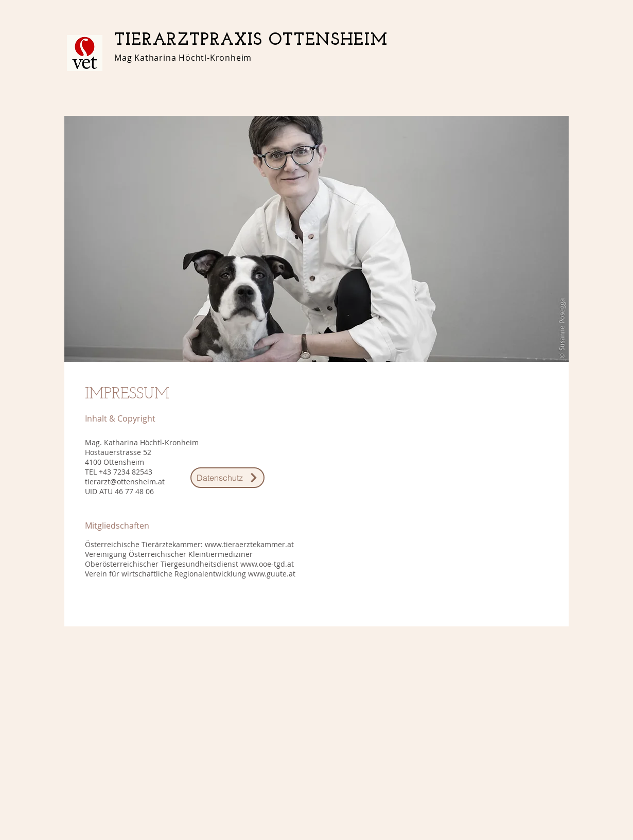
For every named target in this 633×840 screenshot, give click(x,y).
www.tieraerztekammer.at (249, 544)
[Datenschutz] (227, 478)
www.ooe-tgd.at (267, 564)
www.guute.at (272, 574)
